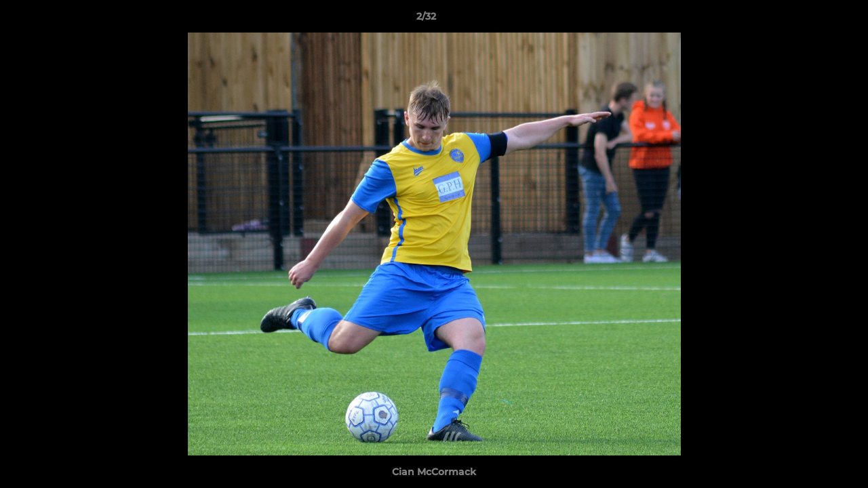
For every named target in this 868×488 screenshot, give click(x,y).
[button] (811, 20)
